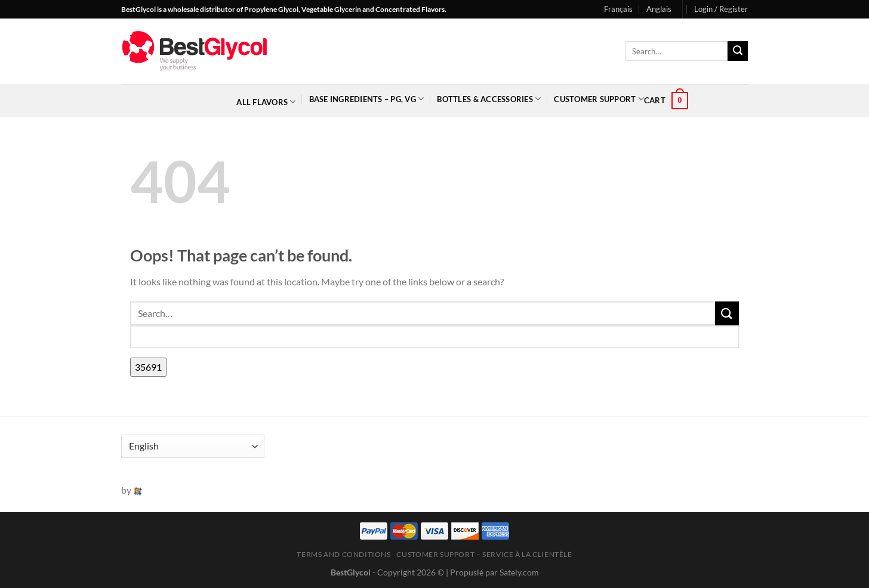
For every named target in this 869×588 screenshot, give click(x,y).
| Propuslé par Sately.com (492, 572)
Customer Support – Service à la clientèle (484, 554)
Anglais (659, 9)
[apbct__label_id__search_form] (434, 337)
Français (618, 9)
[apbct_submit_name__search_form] (148, 367)
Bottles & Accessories (489, 99)
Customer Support (599, 99)
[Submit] (738, 51)
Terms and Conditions (343, 554)
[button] (721, 9)
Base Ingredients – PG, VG (367, 99)
